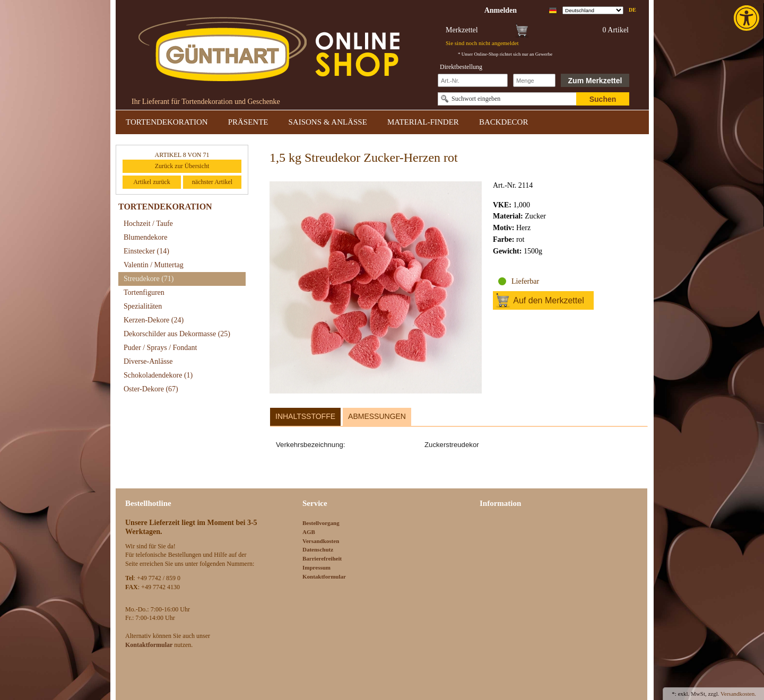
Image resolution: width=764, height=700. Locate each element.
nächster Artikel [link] (212, 182)
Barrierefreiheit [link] (322, 558)
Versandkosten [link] (321, 541)
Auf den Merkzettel (548, 300)
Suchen (603, 99)
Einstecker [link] (146, 251)
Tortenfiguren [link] (144, 292)
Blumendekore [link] (145, 237)
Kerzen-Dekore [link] (154, 320)
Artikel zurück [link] (152, 182)
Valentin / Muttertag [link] (154, 265)
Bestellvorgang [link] (321, 523)
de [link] (632, 10)
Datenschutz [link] (318, 549)
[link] (748, 18)
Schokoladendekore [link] (158, 375)
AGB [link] (309, 532)
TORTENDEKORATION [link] (167, 122)
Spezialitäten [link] (143, 306)
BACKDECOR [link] (504, 122)
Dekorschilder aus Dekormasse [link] (177, 334)
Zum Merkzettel (595, 81)
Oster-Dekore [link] (151, 389)
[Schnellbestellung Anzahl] (534, 80)
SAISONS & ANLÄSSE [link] (328, 122)
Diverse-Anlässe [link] (148, 361)
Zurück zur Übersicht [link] (182, 166)
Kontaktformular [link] (324, 576)
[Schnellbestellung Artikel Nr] (473, 80)
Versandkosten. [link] (738, 694)
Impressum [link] (316, 567)
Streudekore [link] (149, 279)
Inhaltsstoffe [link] (305, 416)
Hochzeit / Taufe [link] (148, 224)
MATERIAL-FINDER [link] (423, 122)
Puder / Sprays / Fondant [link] (160, 348)
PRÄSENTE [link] (248, 122)
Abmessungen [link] (377, 416)
